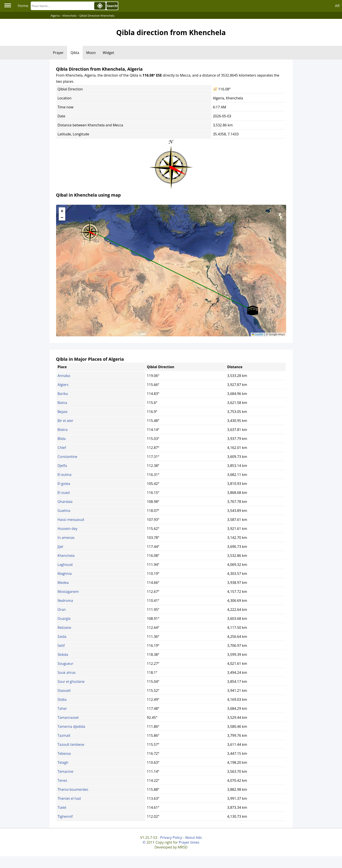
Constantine (67, 457)
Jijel (60, 547)
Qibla (75, 53)
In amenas (66, 538)
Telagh (63, 762)
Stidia (62, 699)
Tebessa (64, 753)
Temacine (66, 771)
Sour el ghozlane (71, 681)
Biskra (63, 430)
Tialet (62, 807)
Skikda (63, 655)
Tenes (62, 780)
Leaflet (258, 334)
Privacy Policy (171, 838)
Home (23, 6)
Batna (62, 403)
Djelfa (62, 466)
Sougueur (66, 664)
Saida (62, 637)
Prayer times (189, 842)
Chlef (62, 448)
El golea (64, 484)
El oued (64, 493)
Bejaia (63, 412)
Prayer (58, 53)
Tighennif (65, 816)
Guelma (64, 511)
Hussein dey (68, 529)
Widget (108, 53)
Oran (62, 610)
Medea (63, 583)
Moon (91, 53)
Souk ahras (67, 673)
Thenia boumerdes (73, 789)
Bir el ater (66, 421)
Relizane (64, 628)
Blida (62, 439)
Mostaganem (68, 592)
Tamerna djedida (71, 726)
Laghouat (65, 565)
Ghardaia (65, 502)
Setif (61, 646)
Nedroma (65, 601)
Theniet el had (69, 798)
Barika (63, 394)
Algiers (63, 385)
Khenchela (66, 556)
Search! (112, 6)
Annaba (64, 376)
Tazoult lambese (71, 744)
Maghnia (65, 574)
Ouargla (64, 619)
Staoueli (64, 690)
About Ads (193, 838)
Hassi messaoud (71, 520)
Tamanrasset (68, 717)
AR (337, 6)
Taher (62, 708)
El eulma (65, 475)
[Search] (62, 6)
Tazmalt (64, 735)
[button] (90, 231)
